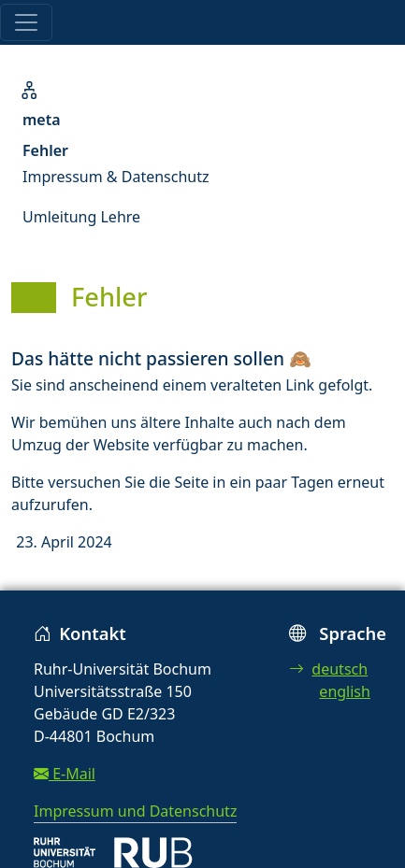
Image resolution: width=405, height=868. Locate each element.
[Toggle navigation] (26, 22)
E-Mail (65, 774)
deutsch (328, 669)
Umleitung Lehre (81, 217)
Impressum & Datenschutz (116, 177)
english (345, 691)
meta (42, 120)
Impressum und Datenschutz (135, 811)
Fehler (45, 150)
